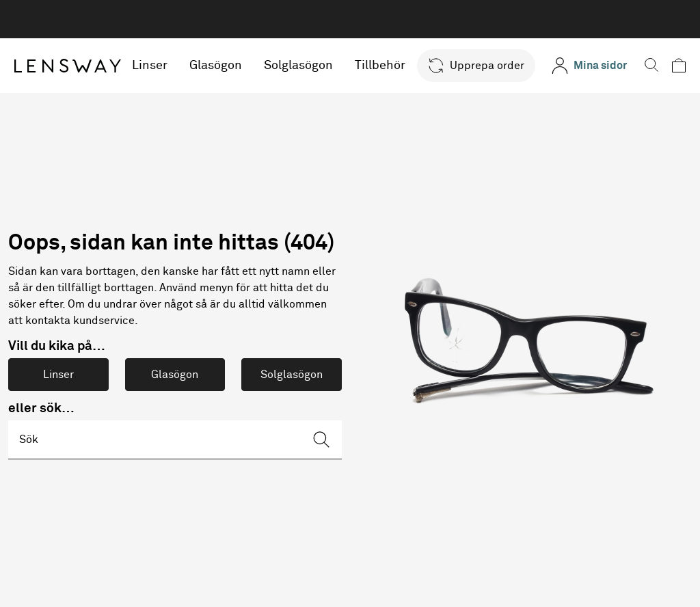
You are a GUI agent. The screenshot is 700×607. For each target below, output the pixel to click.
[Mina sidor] (589, 66)
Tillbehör (381, 66)
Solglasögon (299, 66)
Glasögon (216, 66)
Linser (150, 66)
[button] (476, 66)
